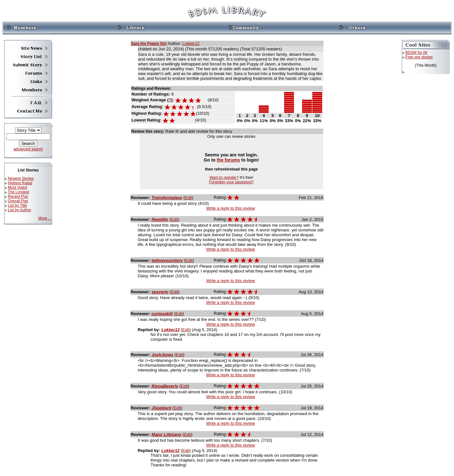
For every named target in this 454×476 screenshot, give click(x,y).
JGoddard (161, 408)
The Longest (18, 192)
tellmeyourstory (167, 260)
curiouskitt (162, 314)
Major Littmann (167, 434)
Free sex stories (419, 57)
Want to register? (224, 178)
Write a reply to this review (231, 208)
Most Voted (17, 188)
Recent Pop (18, 196)
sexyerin (160, 292)
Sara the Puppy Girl (149, 44)
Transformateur (167, 198)
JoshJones (163, 355)
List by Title (17, 205)
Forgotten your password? (231, 182)
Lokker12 (191, 43)
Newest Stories (21, 179)
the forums (228, 160)
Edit (188, 198)
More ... (45, 218)
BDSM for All (416, 53)
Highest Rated (20, 183)
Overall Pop (18, 201)
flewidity (160, 219)
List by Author (19, 210)
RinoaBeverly (165, 386)
